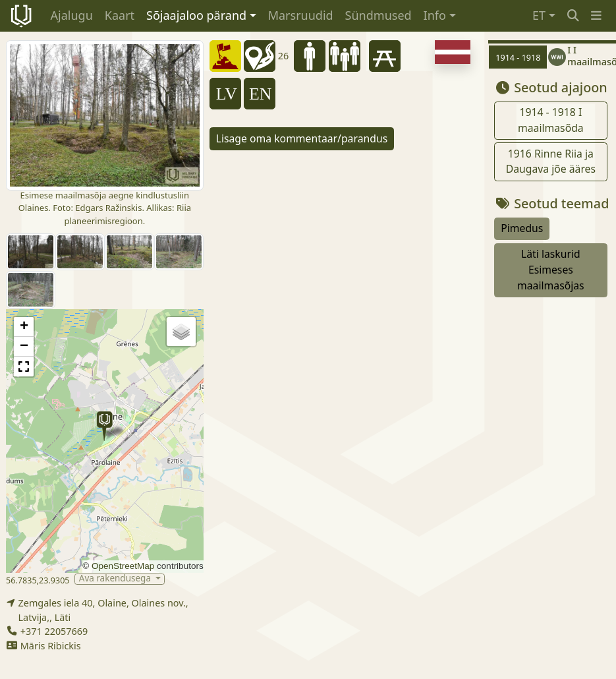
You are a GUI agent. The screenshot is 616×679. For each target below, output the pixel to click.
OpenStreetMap (123, 566)
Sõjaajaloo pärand (196, 15)
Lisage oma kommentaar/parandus (302, 138)
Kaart (120, 15)
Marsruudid (301, 15)
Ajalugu (72, 15)
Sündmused (378, 15)
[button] (596, 15)
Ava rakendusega (116, 579)
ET (539, 15)
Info (435, 15)
